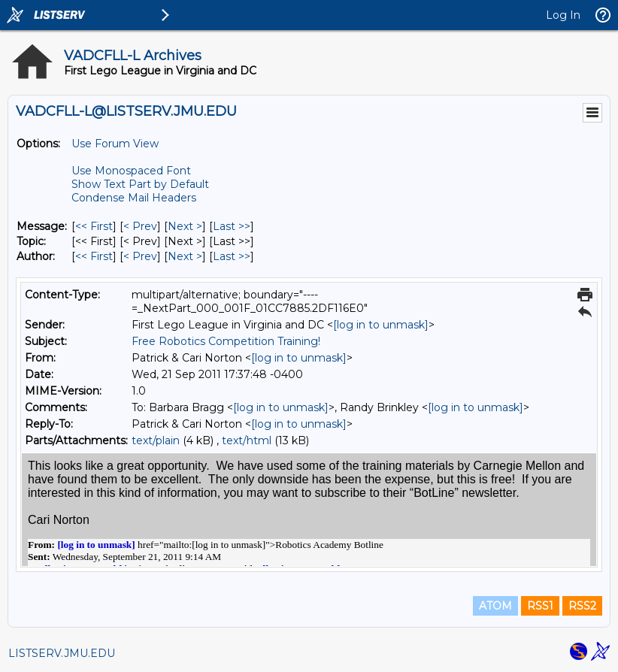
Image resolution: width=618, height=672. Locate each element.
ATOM (495, 606)
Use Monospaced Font (131, 171)
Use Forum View (115, 144)
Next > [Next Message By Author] (185, 256)
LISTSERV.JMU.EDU (62, 653)
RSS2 (582, 606)
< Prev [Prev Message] (140, 226)
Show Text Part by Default (140, 184)
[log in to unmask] (381, 325)
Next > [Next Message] (185, 226)
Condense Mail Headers (134, 198)
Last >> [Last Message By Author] (232, 256)
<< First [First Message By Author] (94, 256)
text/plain (156, 440)
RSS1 (540, 606)
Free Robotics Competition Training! (226, 341)
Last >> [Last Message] (232, 226)
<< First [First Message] (94, 226)
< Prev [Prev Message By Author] (140, 256)
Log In (563, 15)
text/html (247, 440)
